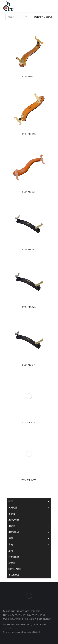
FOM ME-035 (29, 192)
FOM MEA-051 (29, 422)
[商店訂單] (17, 17)
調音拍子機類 (15, 569)
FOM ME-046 (29, 365)
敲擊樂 (12, 563)
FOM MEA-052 (29, 480)
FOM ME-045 (29, 307)
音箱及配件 (14, 575)
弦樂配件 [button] (29, 507)
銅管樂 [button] (29, 526)
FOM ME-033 (29, 134)
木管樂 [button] (29, 514)
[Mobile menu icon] (53, 6)
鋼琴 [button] (29, 538)
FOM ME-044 (29, 249)
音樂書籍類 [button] (29, 557)
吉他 (29, 545)
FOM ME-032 (29, 76)
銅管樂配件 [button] (29, 532)
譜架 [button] (29, 551)
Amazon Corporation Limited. (27, 632)
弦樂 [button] (29, 501)
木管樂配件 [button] (29, 520)
